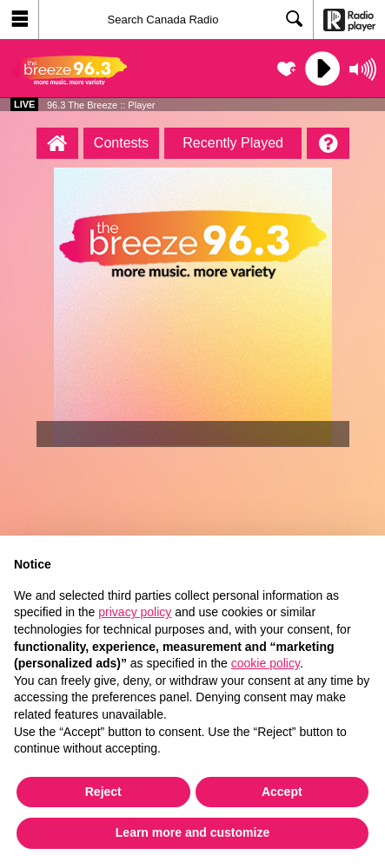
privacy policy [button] (135, 612)
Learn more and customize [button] (192, 832)
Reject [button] (103, 792)
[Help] (328, 143)
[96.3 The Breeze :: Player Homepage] (57, 143)
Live (24, 104)
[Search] (176, 20)
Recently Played (233, 143)
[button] (20, 20)
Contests (121, 143)
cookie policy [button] (266, 663)
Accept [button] (282, 792)
